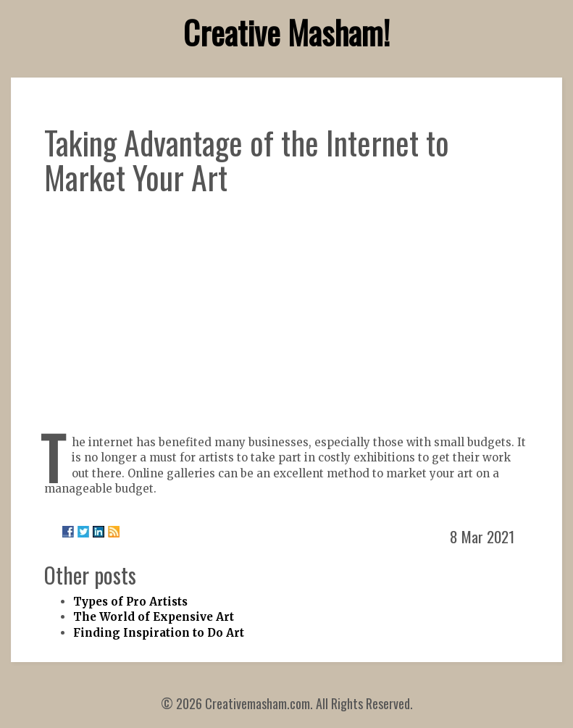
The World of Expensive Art (154, 617)
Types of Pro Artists (130, 602)
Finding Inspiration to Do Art (159, 633)
